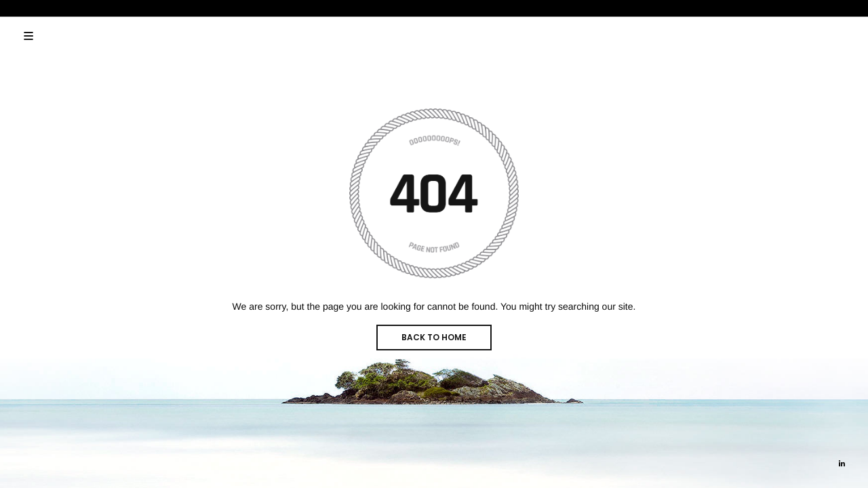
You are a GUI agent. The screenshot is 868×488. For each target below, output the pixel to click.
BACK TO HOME (434, 337)
